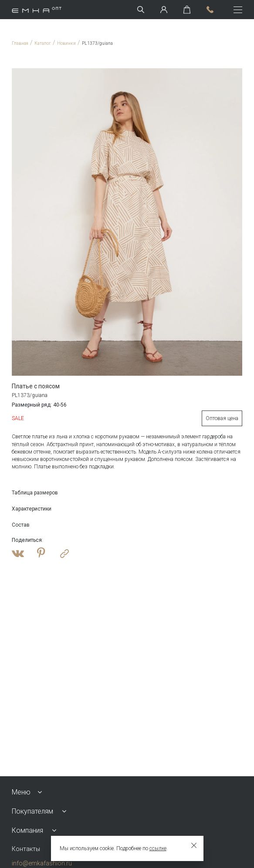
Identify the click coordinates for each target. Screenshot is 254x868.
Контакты (26, 849)
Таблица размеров (35, 493)
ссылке (158, 848)
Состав (21, 525)
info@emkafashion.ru (42, 863)
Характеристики (32, 509)
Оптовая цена (222, 418)
